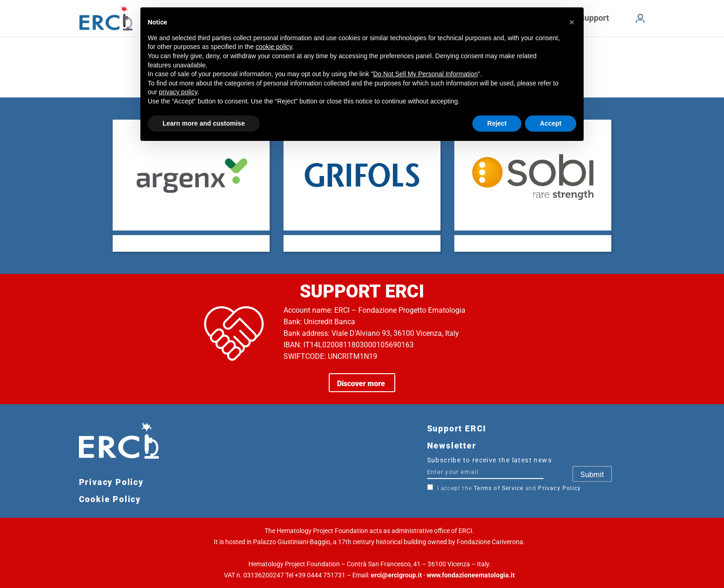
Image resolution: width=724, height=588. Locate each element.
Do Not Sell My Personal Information (425, 74)
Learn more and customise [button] (204, 123)
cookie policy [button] (274, 47)
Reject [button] (497, 123)
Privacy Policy (559, 488)
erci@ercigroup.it (396, 575)
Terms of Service (498, 488)
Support (594, 18)
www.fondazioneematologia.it (471, 575)
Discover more (362, 384)
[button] (572, 22)
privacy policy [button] (178, 92)
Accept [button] (551, 123)
